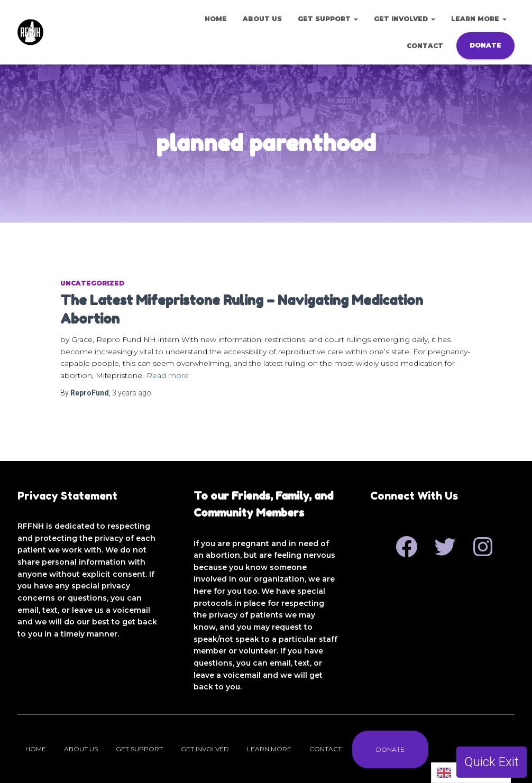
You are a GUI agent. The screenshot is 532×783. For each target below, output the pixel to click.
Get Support (328, 19)
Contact (425, 46)
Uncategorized (92, 283)
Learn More (479, 19)
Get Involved (405, 19)
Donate (485, 45)
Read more (168, 375)
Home (216, 19)
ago (132, 393)
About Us (262, 19)
